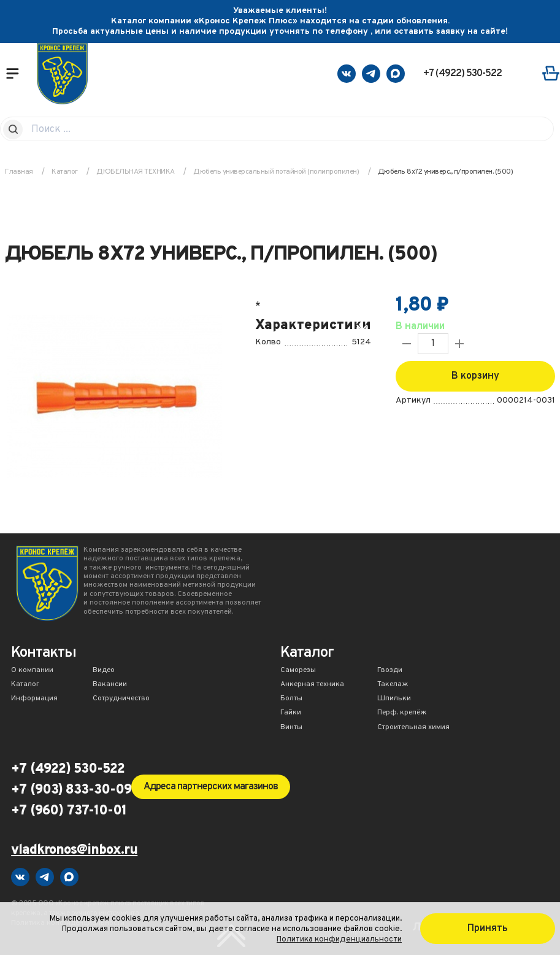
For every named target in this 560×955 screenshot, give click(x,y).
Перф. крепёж (402, 713)
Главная (19, 172)
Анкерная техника (312, 685)
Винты (291, 728)
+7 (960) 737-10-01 (69, 811)
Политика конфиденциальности (339, 939)
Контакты (44, 654)
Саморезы (298, 671)
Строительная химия (413, 728)
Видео (104, 671)
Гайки (291, 713)
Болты (291, 699)
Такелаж (393, 685)
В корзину (475, 376)
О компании (32, 671)
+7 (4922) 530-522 (462, 74)
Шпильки (394, 699)
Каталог (25, 685)
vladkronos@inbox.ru (74, 851)
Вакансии (110, 685)
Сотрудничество (121, 699)
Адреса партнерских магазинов (211, 787)
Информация (34, 699)
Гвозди (390, 671)
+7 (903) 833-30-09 (71, 791)
